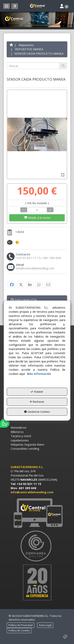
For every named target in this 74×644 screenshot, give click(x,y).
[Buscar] (63, 66)
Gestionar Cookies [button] (37, 412)
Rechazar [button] (37, 402)
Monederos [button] (19, 427)
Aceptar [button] (37, 392)
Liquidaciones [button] (20, 440)
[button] (37, 6)
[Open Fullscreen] (63, 175)
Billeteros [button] (17, 432)
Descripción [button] (24, 300)
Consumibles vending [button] (25, 449)
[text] (33, 66)
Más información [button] (39, 374)
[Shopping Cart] (37, 218)
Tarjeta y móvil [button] (21, 436)
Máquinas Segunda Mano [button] (27, 444)
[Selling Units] (37, 210)
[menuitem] (37, 428)
